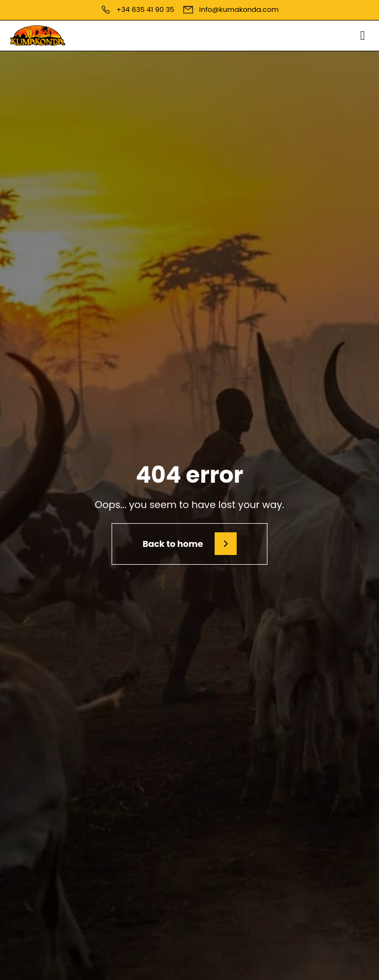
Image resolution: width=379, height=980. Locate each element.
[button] (363, 36)
